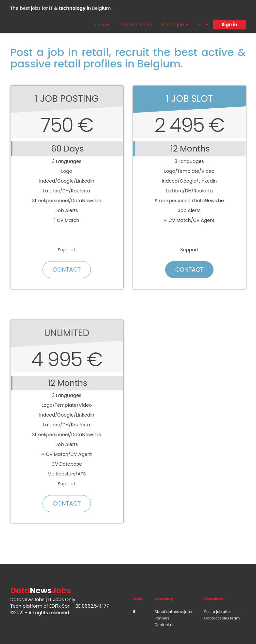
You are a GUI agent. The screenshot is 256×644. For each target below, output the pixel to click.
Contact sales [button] (136, 25)
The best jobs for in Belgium (61, 8)
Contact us (164, 625)
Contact (67, 269)
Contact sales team (222, 618)
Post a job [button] (175, 25)
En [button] (203, 25)
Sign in (229, 25)
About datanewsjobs (173, 612)
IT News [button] (102, 25)
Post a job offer (218, 612)
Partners (162, 618)
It (134, 612)
